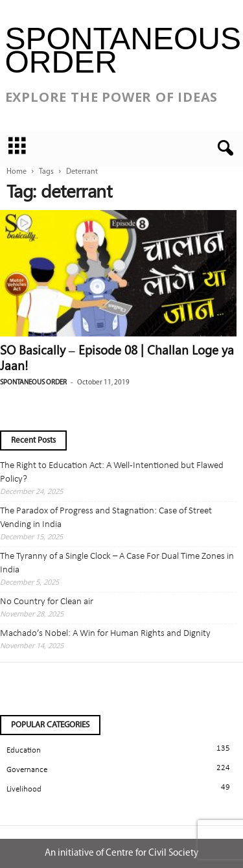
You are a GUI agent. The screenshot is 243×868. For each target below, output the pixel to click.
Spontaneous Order (33, 383)
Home (17, 172)
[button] (223, 148)
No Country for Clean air (47, 602)
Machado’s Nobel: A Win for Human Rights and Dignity (105, 634)
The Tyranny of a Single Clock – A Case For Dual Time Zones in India (117, 563)
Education (24, 750)
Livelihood (24, 789)
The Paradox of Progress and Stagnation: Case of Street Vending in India (106, 518)
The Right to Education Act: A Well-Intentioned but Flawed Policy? (112, 473)
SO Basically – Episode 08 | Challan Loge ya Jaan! (117, 357)
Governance (27, 770)
